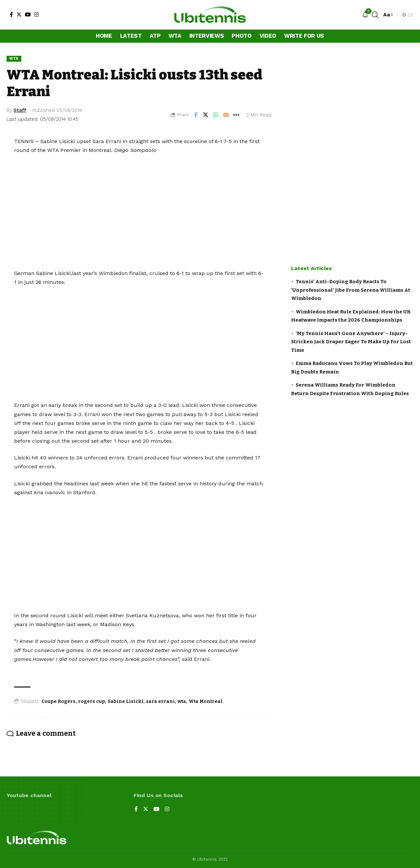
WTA (14, 58)
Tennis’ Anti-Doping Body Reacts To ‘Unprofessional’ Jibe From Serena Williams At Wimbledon (351, 290)
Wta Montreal (206, 701)
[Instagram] (36, 14)
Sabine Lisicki (126, 701)
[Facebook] (11, 14)
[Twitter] (19, 14)
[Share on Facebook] (196, 115)
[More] (236, 115)
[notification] (365, 15)
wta (182, 701)
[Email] (226, 115)
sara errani (160, 701)
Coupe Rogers (59, 701)
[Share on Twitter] (206, 115)
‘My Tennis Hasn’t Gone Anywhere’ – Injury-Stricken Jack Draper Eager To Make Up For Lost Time (351, 342)
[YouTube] (28, 14)
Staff (20, 110)
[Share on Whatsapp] (216, 115)
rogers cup (92, 701)
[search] (375, 15)
